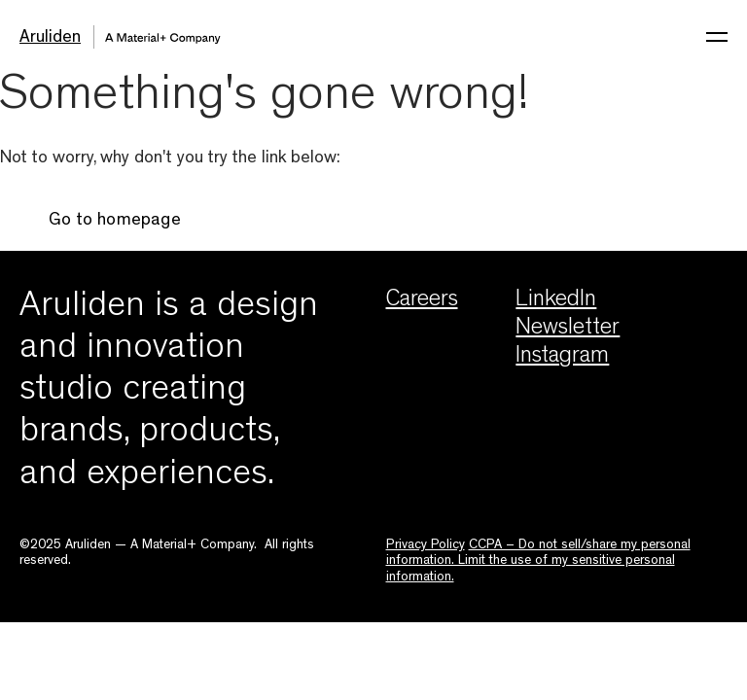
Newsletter (568, 330)
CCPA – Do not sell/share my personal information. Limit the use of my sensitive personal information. (538, 561)
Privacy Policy (426, 545)
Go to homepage (115, 222)
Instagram (562, 358)
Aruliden (50, 39)
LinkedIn (556, 301)
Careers (422, 301)
